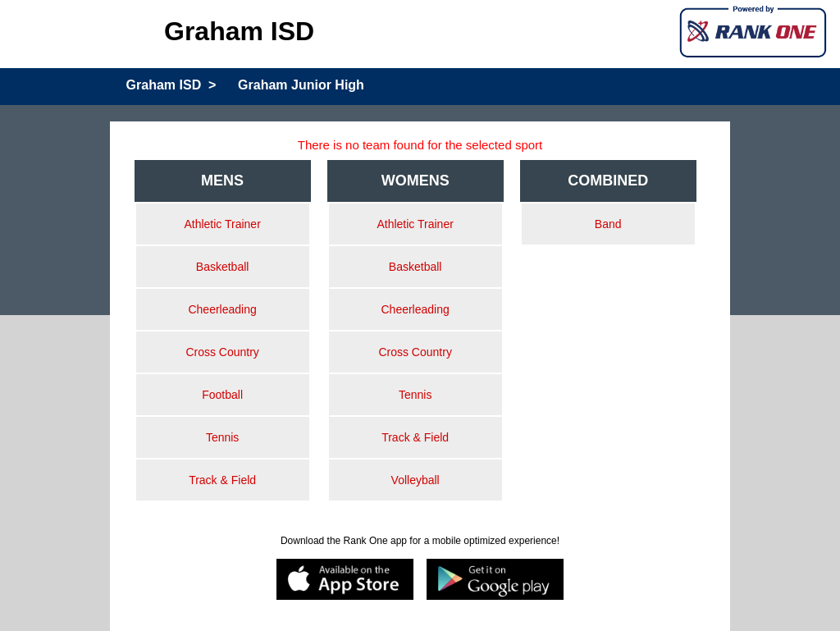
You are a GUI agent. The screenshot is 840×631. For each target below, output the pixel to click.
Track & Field (222, 480)
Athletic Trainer (222, 224)
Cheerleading (222, 309)
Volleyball (415, 480)
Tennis (222, 437)
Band (608, 224)
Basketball (223, 267)
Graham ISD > (171, 85)
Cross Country (222, 352)
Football (222, 395)
